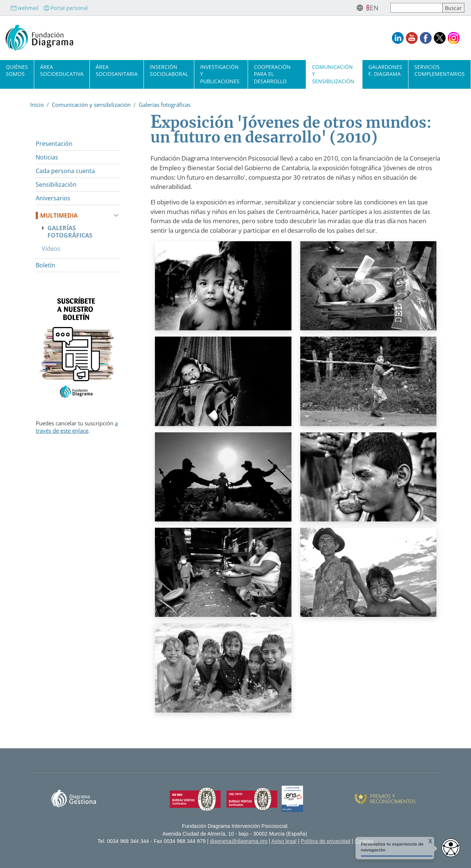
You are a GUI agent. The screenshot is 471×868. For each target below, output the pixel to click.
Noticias (47, 157)
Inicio (37, 105)
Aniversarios (53, 198)
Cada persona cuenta (65, 171)
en (374, 8)
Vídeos (51, 249)
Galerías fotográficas (165, 105)
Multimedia (59, 215)
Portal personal (65, 8)
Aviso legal (284, 841)
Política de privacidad (326, 841)
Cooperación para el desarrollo (272, 74)
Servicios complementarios (440, 70)
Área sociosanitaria (117, 70)
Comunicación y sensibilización (91, 105)
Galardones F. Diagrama (385, 70)
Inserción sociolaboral (169, 70)
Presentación (54, 144)
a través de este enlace (77, 427)
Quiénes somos (17, 70)
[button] (223, 288)
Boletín (45, 265)
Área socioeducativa (62, 70)
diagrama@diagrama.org (239, 841)
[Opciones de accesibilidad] (451, 848)
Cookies (364, 841)
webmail (24, 8)
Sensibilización (56, 185)
